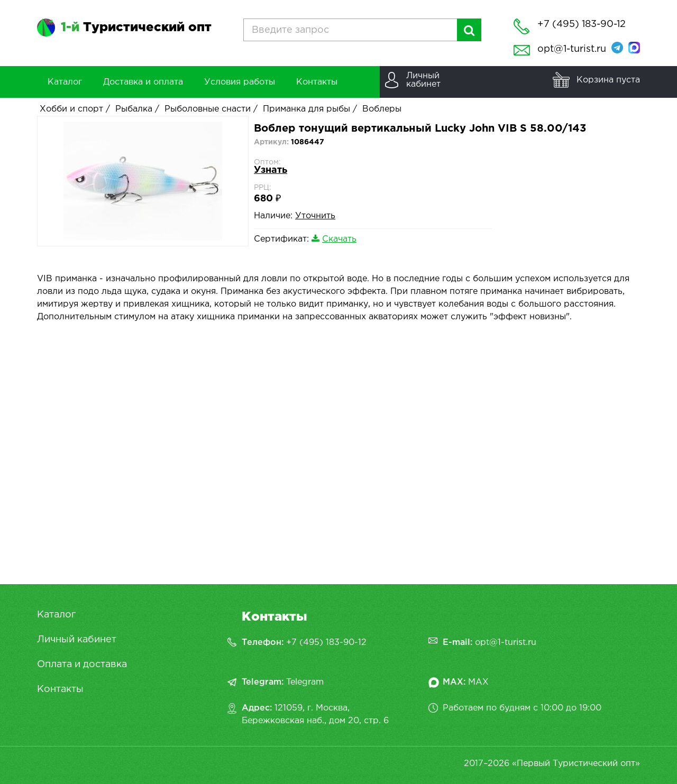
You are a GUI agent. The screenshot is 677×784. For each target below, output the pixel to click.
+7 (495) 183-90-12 (326, 643)
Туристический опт (136, 27)
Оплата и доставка (82, 665)
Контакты (60, 689)
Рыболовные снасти (208, 109)
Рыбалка (134, 109)
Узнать (271, 170)
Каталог (56, 615)
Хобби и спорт (71, 109)
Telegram (305, 682)
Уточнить (315, 216)
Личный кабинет (77, 640)
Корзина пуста (608, 80)
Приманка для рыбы (307, 109)
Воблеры (382, 109)
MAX (478, 682)
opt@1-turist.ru (572, 49)
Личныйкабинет (423, 80)
